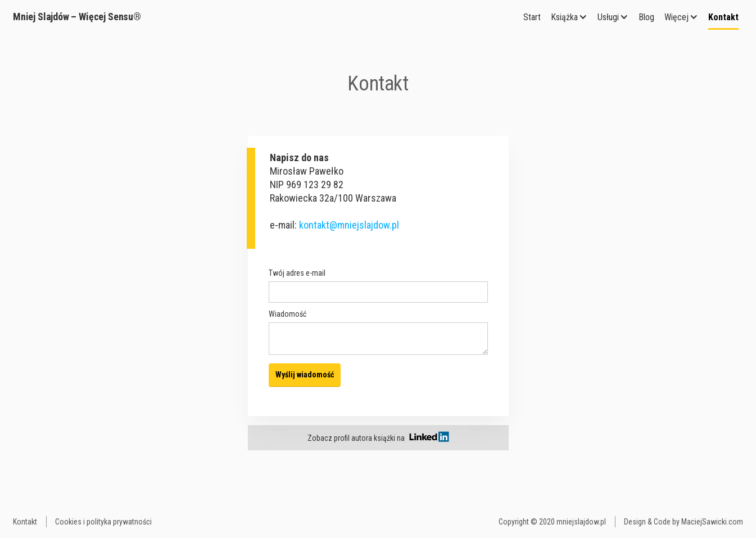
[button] (569, 17)
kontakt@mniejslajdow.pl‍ (349, 225)
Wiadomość (288, 314)
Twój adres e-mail (297, 273)
